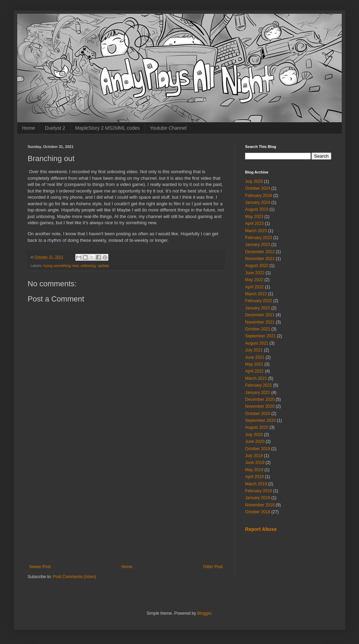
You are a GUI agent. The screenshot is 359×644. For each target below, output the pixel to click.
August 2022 (257, 266)
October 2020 (258, 414)
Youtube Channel (168, 128)
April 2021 (254, 371)
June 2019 (255, 463)
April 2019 (254, 477)
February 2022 (259, 301)
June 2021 (255, 357)
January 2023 (258, 245)
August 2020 (257, 427)
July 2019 (254, 456)
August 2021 (257, 343)
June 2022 (255, 273)
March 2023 (256, 231)
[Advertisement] (126, 507)
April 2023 (254, 224)
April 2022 (254, 287)
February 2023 (259, 238)
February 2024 (259, 196)
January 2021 (258, 393)
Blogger (204, 613)
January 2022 (258, 308)
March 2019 (256, 484)
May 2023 (254, 217)
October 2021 (258, 329)
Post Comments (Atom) (74, 577)
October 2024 (258, 188)
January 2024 (258, 202)
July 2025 (254, 181)
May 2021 (254, 364)
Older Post (213, 567)
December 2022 (260, 252)
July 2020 (254, 435)
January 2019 (258, 498)
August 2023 (257, 209)
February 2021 (259, 385)
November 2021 (260, 322)
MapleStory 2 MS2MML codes (108, 128)
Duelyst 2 (55, 128)
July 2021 (254, 350)
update (103, 266)
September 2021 (260, 336)
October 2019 (258, 449)
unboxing (88, 266)
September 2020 (260, 420)
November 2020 (260, 406)
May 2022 (254, 280)
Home (28, 128)
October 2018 (258, 512)
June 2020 (255, 442)
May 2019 (254, 470)
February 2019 (259, 491)
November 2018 (260, 505)
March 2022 (256, 294)
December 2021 (260, 315)
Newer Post (40, 567)
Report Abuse (261, 529)
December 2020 (260, 399)
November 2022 (260, 259)
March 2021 (256, 378)
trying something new (61, 266)
